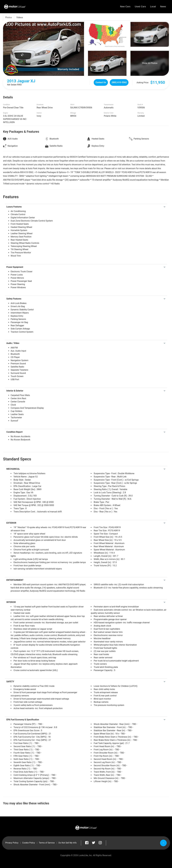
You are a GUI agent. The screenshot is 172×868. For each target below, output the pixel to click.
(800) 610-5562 (119, 82)
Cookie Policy (29, 843)
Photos (9, 17)
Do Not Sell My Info (68, 843)
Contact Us (101, 82)
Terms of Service (47, 843)
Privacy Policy (12, 843)
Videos (20, 17)
